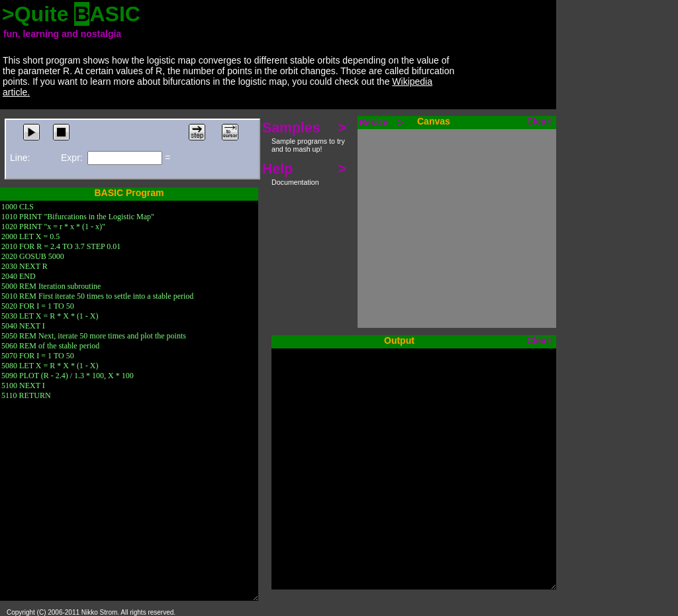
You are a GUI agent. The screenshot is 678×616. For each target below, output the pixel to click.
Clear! (540, 121)
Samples (304, 136)
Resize (381, 123)
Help (304, 174)
